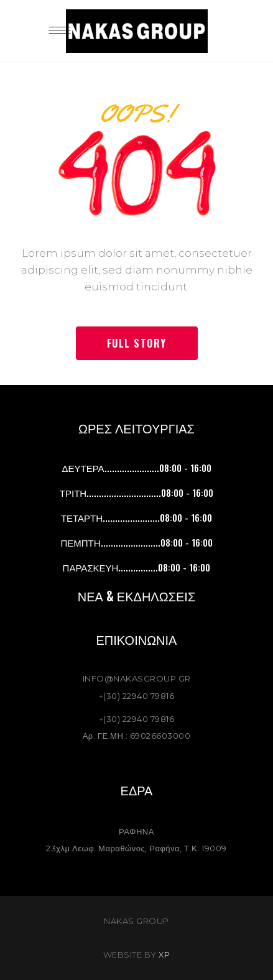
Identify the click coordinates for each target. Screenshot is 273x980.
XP (164, 955)
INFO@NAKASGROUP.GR (137, 678)
